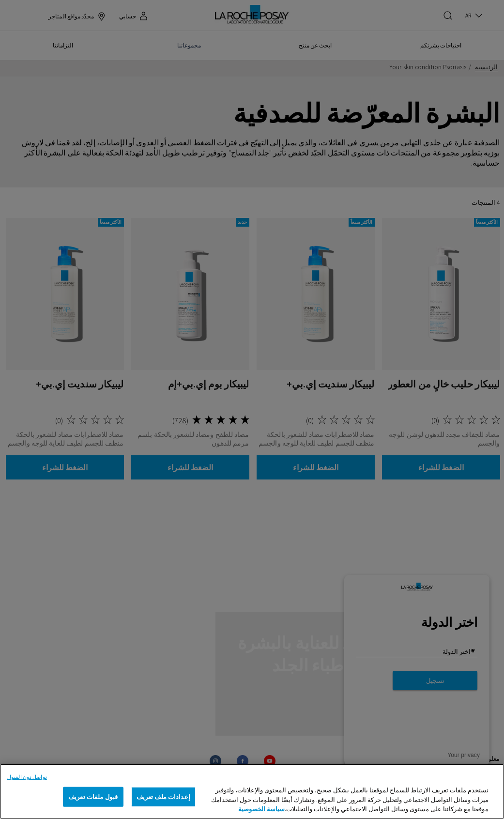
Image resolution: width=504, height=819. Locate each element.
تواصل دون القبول (27, 777)
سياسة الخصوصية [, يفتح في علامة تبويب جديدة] (261, 809)
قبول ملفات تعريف (93, 796)
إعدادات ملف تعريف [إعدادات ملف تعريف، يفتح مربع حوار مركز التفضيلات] (163, 796)
